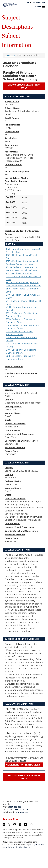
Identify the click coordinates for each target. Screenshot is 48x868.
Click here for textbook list (24, 765)
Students (38, 3)
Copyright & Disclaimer (20, 847)
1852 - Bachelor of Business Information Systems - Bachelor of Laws (23, 277)
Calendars (10, 55)
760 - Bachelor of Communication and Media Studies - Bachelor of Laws (23, 289)
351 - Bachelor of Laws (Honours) (23, 283)
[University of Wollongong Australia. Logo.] (10, 5)
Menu (40, 7)
